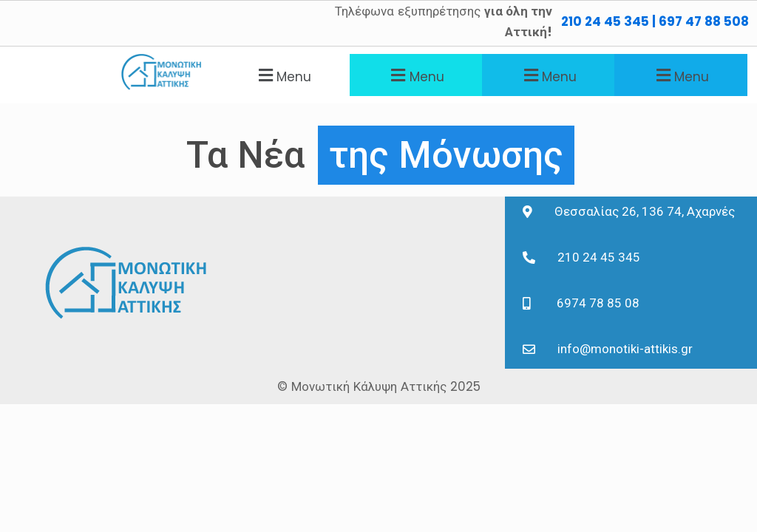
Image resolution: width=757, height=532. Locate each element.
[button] (283, 75)
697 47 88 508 (704, 21)
